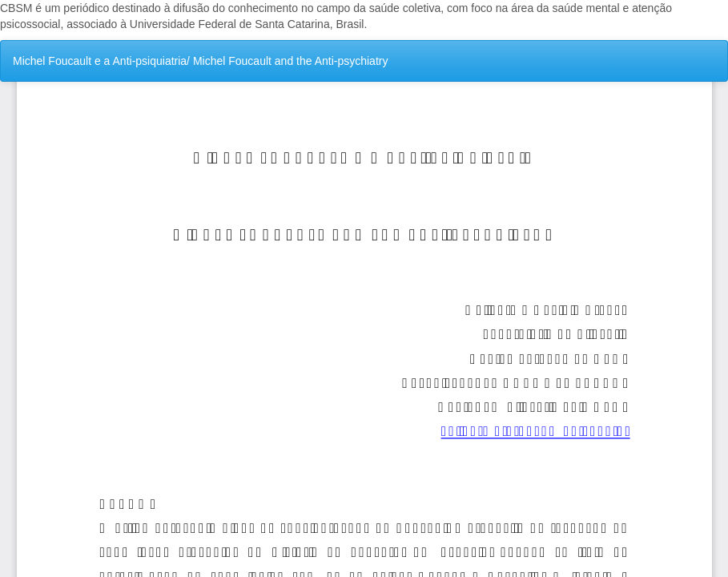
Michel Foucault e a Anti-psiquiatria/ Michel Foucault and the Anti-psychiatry (200, 61)
